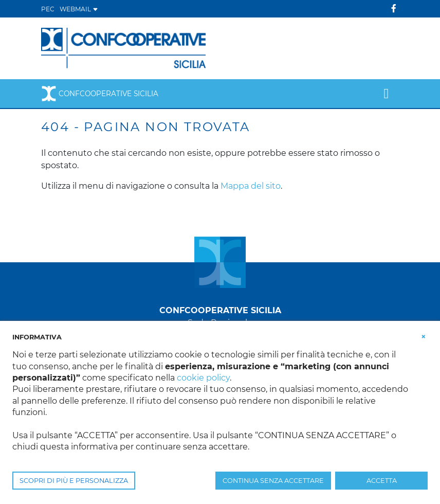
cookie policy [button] (203, 378)
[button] (424, 336)
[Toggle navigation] (386, 94)
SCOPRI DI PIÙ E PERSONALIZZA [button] (74, 481)
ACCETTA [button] (382, 481)
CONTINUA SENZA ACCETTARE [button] (273, 481)
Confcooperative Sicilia (100, 94)
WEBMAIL (79, 9)
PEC (48, 9)
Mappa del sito (251, 186)
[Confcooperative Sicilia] (124, 48)
